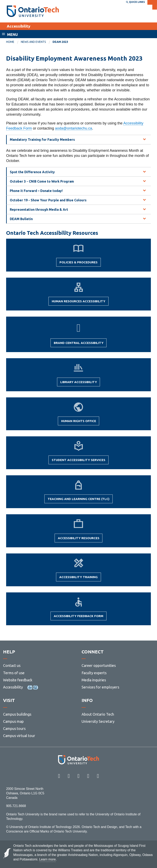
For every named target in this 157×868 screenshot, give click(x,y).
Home (10, 42)
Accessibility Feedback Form (78, 617)
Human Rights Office (79, 422)
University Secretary (98, 721)
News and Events (33, 42)
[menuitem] (13, 42)
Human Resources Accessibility (78, 303)
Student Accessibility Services (78, 461)
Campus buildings (17, 714)
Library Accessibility (79, 383)
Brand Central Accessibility (79, 344)
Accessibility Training (78, 578)
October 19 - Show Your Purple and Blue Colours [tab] (48, 200)
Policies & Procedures (78, 264)
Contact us (12, 665)
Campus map (13, 721)
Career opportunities (99, 665)
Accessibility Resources (79, 539)
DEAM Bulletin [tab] (21, 219)
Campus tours (14, 728)
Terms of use (14, 673)
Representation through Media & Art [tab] (39, 210)
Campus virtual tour (19, 736)
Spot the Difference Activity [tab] (32, 172)
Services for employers (100, 687)
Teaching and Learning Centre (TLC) (78, 500)
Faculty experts (94, 673)
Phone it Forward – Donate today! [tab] (36, 191)
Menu (12, 34)
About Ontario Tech (98, 714)
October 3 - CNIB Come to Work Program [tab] (42, 181)
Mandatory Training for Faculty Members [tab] (42, 140)
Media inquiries (94, 680)
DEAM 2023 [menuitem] (60, 42)
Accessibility (19, 26)
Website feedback (18, 680)
